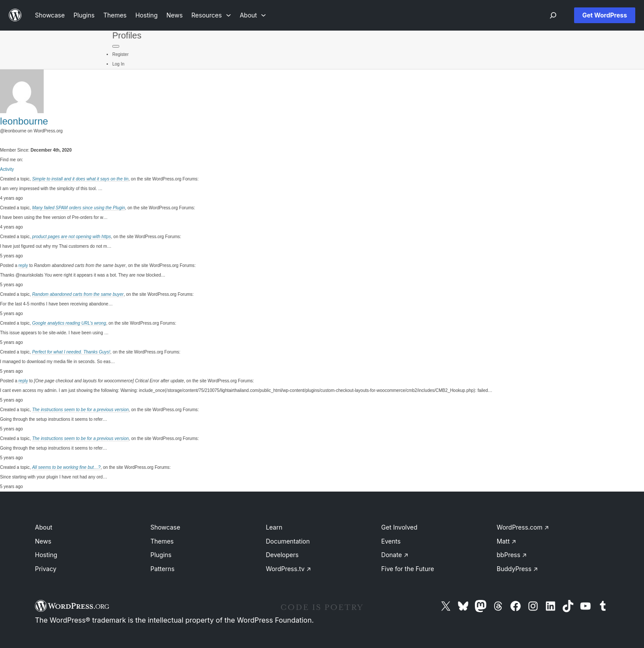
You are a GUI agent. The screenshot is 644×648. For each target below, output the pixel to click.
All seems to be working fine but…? (66, 467)
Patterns (162, 569)
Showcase (165, 527)
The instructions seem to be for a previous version (80, 410)
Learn (274, 527)
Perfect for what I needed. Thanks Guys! (71, 352)
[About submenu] (253, 15)
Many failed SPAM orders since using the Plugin (78, 208)
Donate (395, 555)
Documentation (288, 541)
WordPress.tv (288, 569)
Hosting (46, 555)
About (43, 527)
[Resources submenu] (211, 15)
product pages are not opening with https (71, 237)
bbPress (512, 555)
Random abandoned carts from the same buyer (78, 294)
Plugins (161, 555)
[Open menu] (553, 15)
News (43, 541)
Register (120, 54)
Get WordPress (605, 15)
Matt (506, 541)
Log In (118, 64)
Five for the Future (408, 569)
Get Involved (400, 527)
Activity (7, 169)
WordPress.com (523, 527)
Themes (162, 541)
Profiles (127, 35)
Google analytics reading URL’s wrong (69, 323)
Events (391, 541)
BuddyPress (517, 569)
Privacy (46, 569)
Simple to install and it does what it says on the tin (80, 179)
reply (23, 265)
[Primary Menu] (116, 46)
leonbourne (24, 121)
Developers (282, 555)
